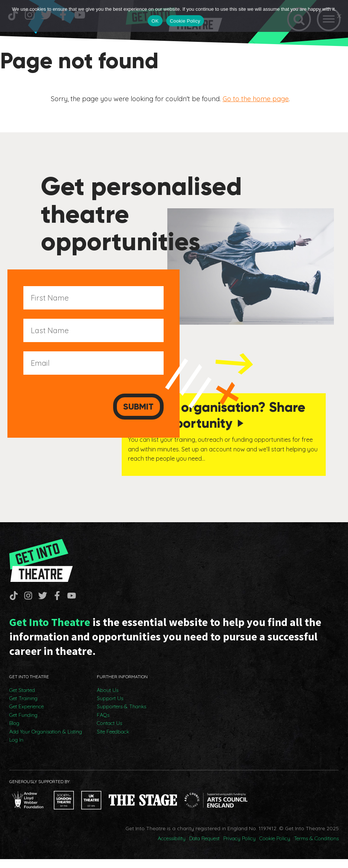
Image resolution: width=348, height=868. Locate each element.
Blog (14, 732)
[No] (339, 16)
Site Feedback (113, 740)
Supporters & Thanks (122, 715)
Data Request (204, 847)
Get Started (22, 699)
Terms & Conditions (316, 847)
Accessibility (172, 847)
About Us (108, 699)
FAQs (103, 724)
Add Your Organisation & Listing (46, 740)
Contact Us (109, 732)
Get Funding (23, 724)
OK (155, 21)
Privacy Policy (239, 847)
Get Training (23, 707)
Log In (16, 749)
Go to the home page (256, 102)
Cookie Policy (275, 847)
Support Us (110, 707)
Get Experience (27, 715)
